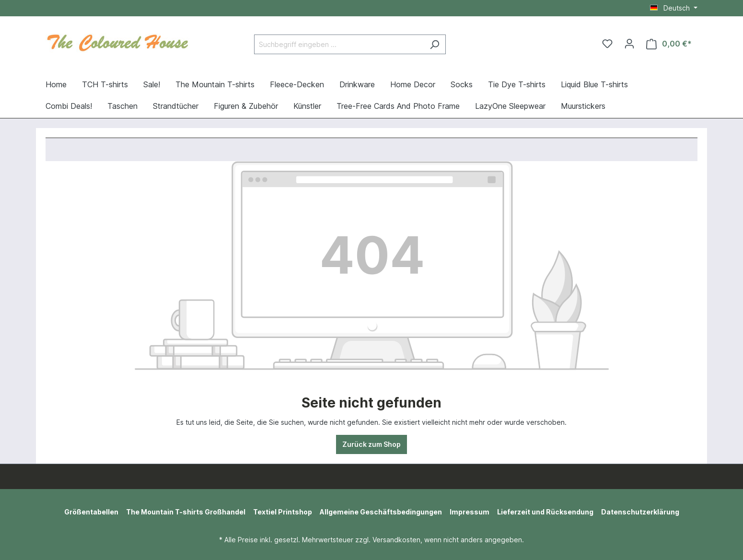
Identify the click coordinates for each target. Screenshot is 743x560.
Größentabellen (91, 512)
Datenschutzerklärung (640, 512)
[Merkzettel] (607, 44)
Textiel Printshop (283, 512)
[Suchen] (435, 44)
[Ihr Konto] (629, 44)
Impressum (470, 512)
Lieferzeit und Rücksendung (545, 512)
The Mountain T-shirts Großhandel (186, 512)
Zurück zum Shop (371, 444)
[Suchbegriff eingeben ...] (339, 44)
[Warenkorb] (669, 44)
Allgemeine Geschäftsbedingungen (381, 512)
